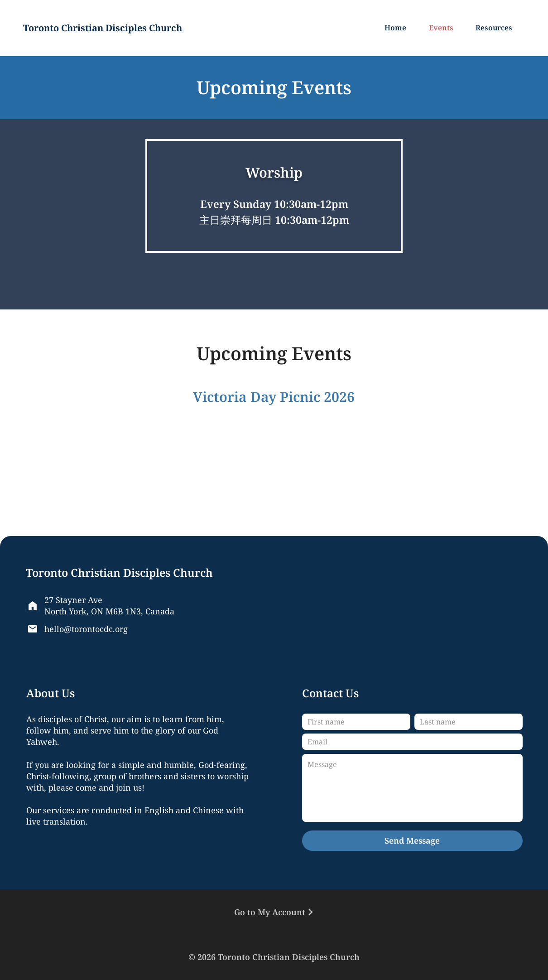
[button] (496, 28)
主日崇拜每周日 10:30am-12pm (274, 220)
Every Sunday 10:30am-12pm (274, 204)
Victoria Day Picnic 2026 (274, 397)
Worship (274, 172)
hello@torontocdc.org (86, 629)
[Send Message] (412, 841)
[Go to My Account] (274, 912)
